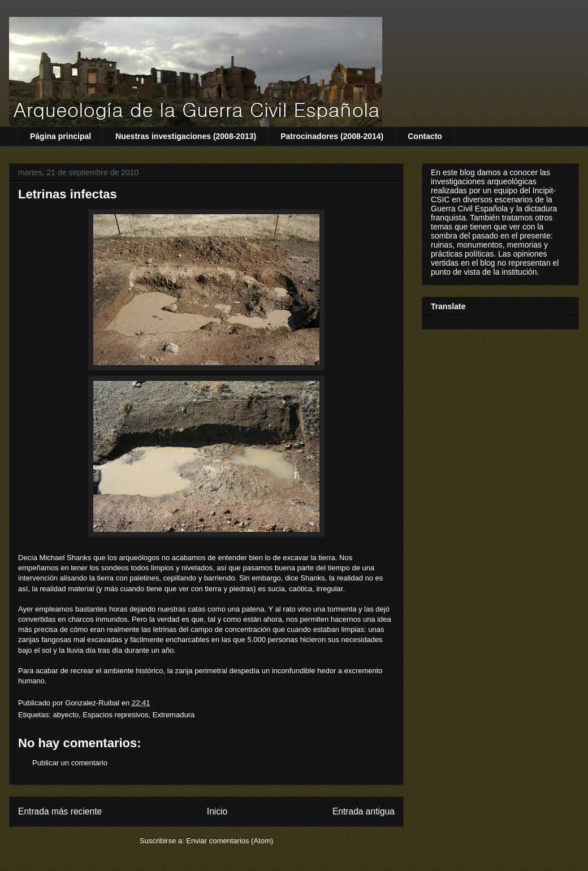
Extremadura (174, 715)
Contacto (425, 136)
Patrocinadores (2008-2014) (332, 136)
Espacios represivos (115, 715)
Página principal (60, 136)
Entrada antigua (364, 811)
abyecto (66, 715)
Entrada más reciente (60, 811)
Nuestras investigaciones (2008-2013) (186, 136)
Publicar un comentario (70, 763)
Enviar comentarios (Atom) (230, 841)
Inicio (217, 811)
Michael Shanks (66, 558)
